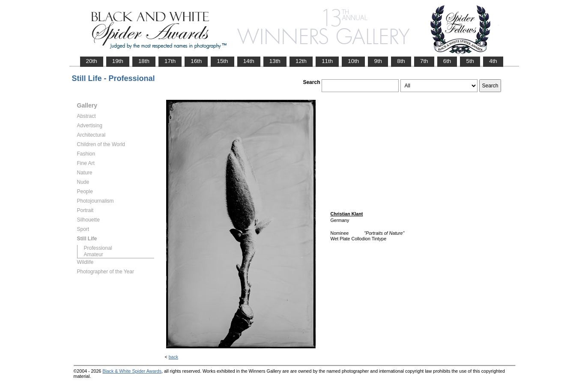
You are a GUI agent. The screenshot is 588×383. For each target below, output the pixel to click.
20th (92, 61)
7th (424, 61)
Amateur (94, 254)
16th (196, 61)
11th (327, 61)
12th (301, 61)
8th (401, 61)
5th (470, 61)
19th (118, 61)
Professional (98, 248)
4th (493, 61)
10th (353, 61)
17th (170, 61)
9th (378, 61)
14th (249, 61)
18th (144, 61)
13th (275, 61)
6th (447, 61)
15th (222, 61)
